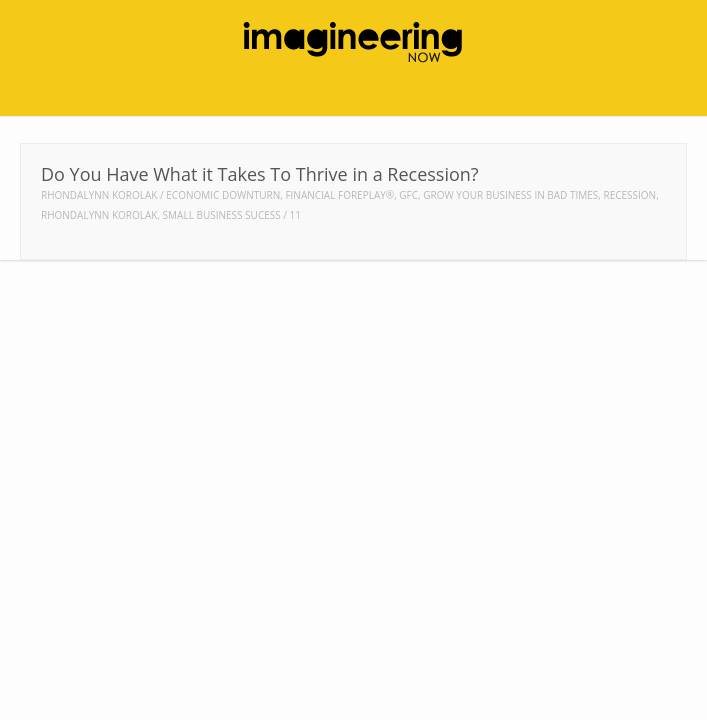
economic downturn (223, 195)
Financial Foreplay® (339, 195)
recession (629, 195)
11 (295, 215)
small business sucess (222, 215)
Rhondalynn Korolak (99, 195)
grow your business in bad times (510, 195)
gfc (408, 195)
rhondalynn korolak (99, 215)
